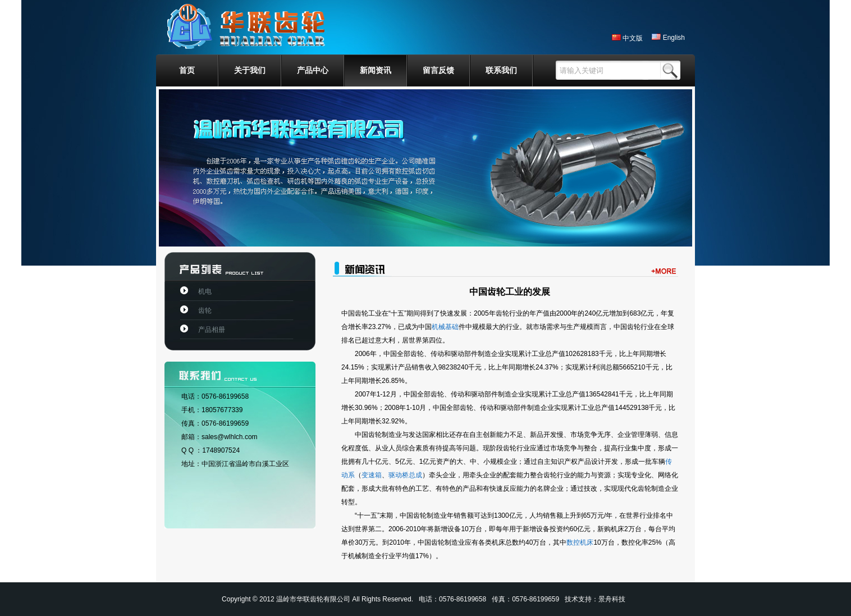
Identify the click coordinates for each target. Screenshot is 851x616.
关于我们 (250, 70)
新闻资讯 (376, 70)
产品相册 (212, 330)
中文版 (627, 38)
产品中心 (313, 70)
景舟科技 (612, 599)
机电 (205, 291)
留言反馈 (438, 70)
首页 (187, 70)
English (668, 38)
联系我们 (501, 70)
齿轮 (205, 311)
